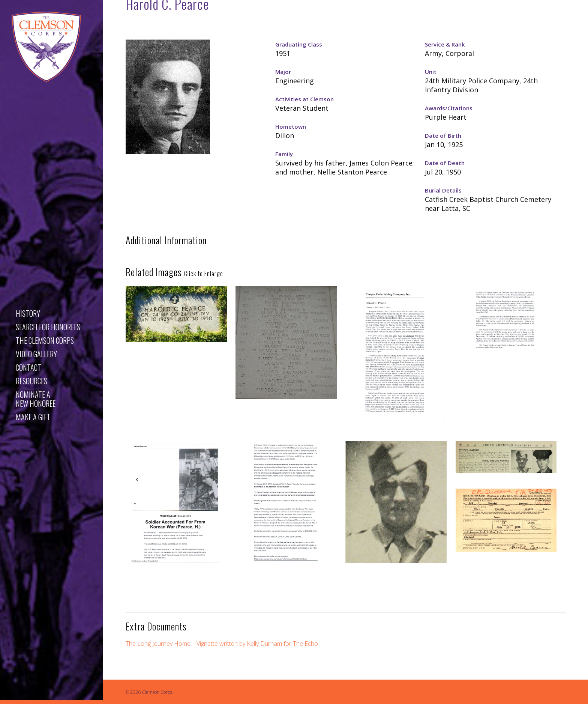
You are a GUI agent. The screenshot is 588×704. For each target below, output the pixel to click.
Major (283, 72)
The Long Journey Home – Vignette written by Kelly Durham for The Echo (222, 644)
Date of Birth (443, 135)
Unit (431, 72)
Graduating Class (299, 44)
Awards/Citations (449, 108)
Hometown (291, 126)
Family (284, 154)
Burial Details (443, 190)
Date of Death (445, 163)
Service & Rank (445, 44)
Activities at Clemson (304, 99)
